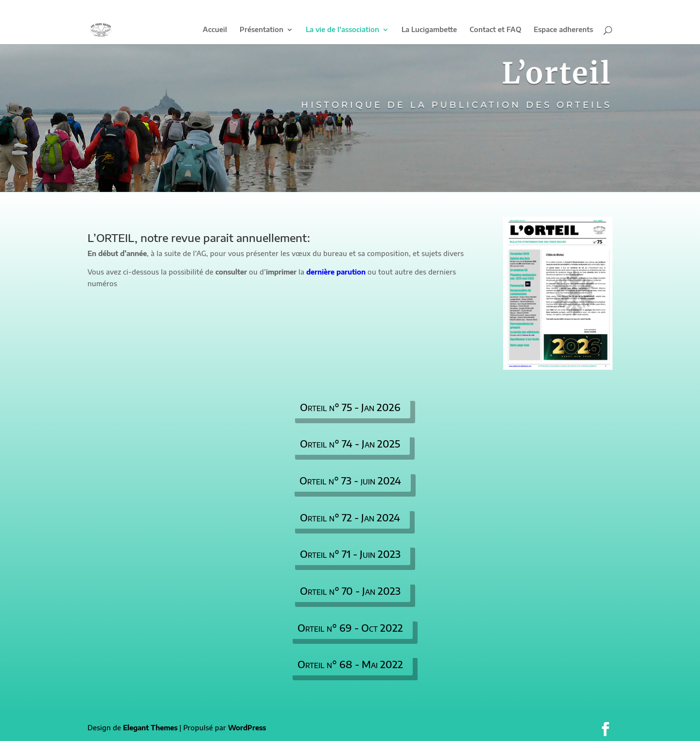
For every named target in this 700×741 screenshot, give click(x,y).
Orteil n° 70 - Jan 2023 (350, 591)
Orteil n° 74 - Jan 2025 (350, 443)
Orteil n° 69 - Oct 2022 (350, 628)
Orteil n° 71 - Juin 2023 (350, 554)
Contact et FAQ (495, 30)
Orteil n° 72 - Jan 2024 (350, 517)
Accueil (215, 30)
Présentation (262, 30)
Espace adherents (563, 30)
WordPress (247, 728)
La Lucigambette (429, 30)
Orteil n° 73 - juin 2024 (350, 480)
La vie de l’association (342, 30)
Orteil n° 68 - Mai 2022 (350, 664)
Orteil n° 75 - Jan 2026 (350, 407)
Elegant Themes (150, 728)
